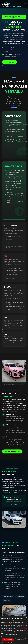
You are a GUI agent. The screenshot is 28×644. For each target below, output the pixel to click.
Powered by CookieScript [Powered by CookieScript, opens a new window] (7, 642)
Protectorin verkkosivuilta (9, 492)
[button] (14, 637)
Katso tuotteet (9, 62)
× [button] (26, 618)
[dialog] (14, 630)
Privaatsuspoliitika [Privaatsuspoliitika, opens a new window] (22, 628)
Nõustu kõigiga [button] (8, 640)
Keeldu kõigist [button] (21, 640)
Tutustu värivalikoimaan (12, 451)
